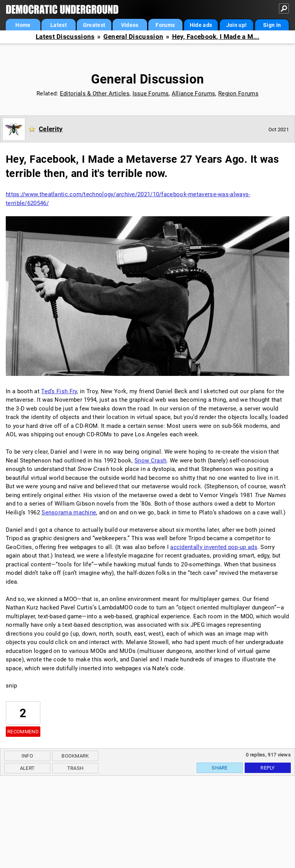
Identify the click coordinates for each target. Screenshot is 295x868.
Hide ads (201, 25)
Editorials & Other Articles (95, 93)
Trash (75, 768)
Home (23, 25)
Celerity (51, 129)
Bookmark (75, 756)
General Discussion (133, 37)
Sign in (272, 25)
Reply (268, 768)
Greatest (94, 25)
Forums (165, 25)
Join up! (236, 25)
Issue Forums (151, 93)
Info (27, 756)
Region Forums (238, 93)
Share (220, 768)
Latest (59, 25)
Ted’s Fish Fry (59, 391)
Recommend (23, 732)
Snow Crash (150, 461)
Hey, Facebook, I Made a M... (216, 37)
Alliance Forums (194, 93)
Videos (130, 25)
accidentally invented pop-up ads (214, 547)
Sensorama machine (69, 512)
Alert (27, 768)
